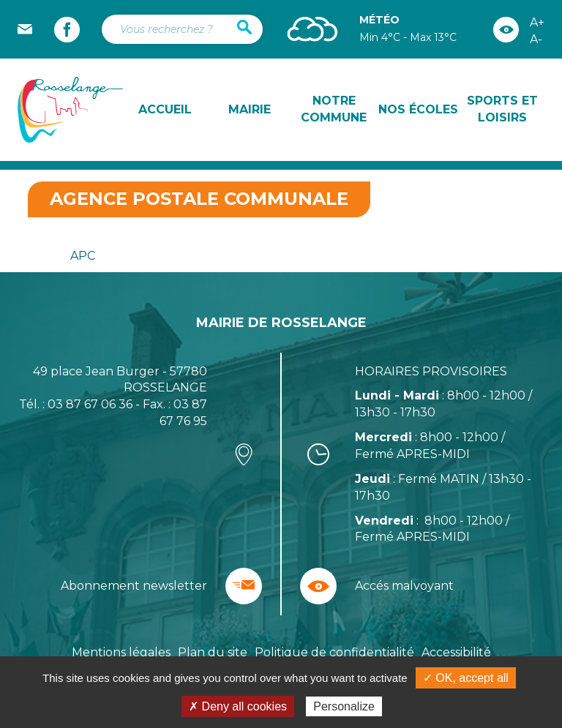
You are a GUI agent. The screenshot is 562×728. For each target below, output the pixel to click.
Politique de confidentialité (334, 652)
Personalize (344, 706)
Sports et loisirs (502, 109)
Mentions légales (121, 652)
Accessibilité (456, 652)
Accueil (165, 109)
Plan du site (213, 652)
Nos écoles (418, 109)
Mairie (250, 109)
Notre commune (334, 109)
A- (536, 39)
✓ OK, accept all (466, 678)
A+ (537, 22)
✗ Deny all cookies (238, 706)
